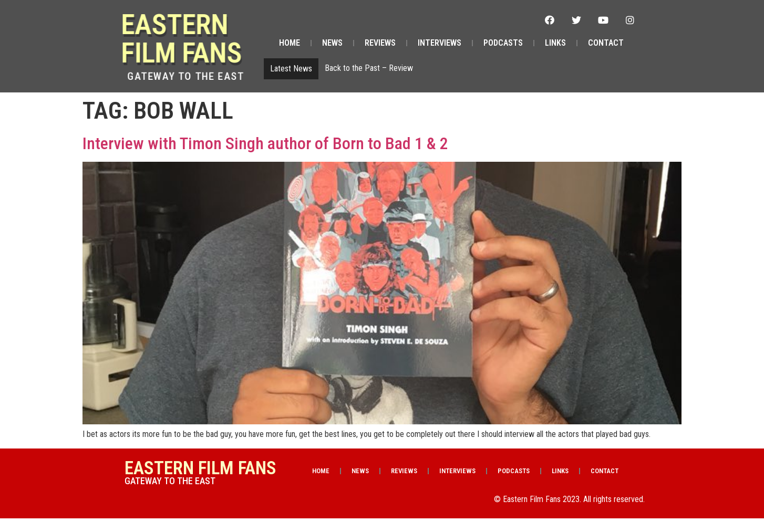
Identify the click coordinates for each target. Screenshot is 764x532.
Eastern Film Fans (194, 39)
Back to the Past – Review (369, 68)
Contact (606, 43)
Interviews (440, 43)
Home (290, 43)
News (332, 43)
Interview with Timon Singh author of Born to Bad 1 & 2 (265, 143)
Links (555, 43)
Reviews (380, 43)
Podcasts (503, 43)
